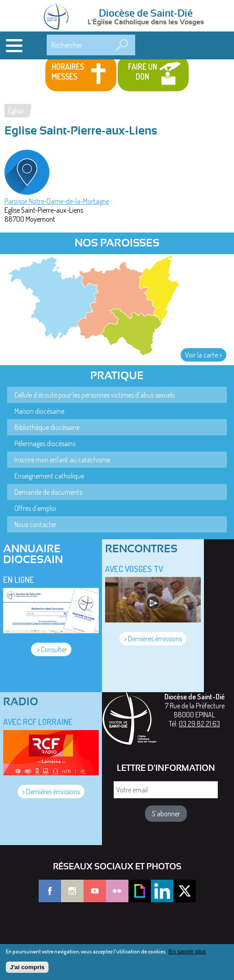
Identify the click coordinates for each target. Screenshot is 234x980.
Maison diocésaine (39, 411)
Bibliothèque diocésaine (47, 427)
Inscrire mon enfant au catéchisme (62, 460)
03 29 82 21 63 (199, 724)
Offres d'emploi (35, 508)
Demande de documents (48, 492)
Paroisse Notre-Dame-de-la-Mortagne (57, 201)
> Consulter (51, 649)
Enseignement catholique (49, 476)
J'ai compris (27, 971)
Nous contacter (35, 524)
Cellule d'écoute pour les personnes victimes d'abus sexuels (95, 395)
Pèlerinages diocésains (45, 443)
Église (16, 111)
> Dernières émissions (153, 639)
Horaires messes (68, 72)
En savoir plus (187, 955)
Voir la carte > (203, 355)
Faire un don (143, 72)
